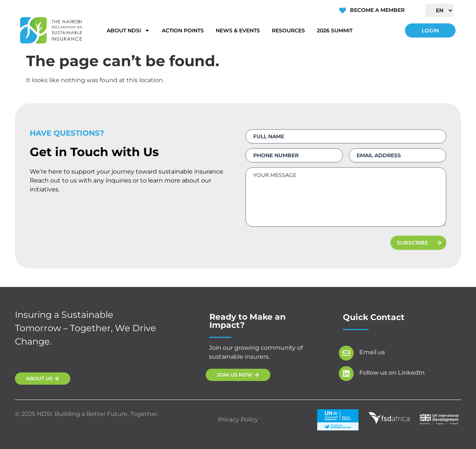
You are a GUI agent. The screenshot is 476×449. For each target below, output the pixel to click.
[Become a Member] (342, 10)
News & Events (238, 30)
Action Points (183, 30)
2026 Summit (335, 30)
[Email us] (346, 353)
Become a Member (377, 10)
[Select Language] (439, 10)
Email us (372, 352)
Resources (288, 30)
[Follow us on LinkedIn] (346, 374)
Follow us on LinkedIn (392, 373)
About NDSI (128, 30)
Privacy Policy (238, 419)
